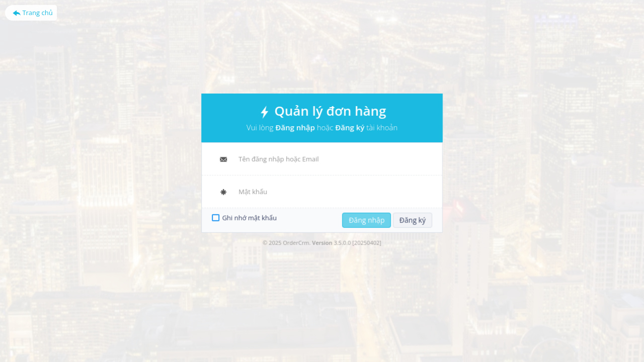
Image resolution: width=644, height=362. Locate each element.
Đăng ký (410, 219)
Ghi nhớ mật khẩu (252, 217)
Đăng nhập (366, 219)
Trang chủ (33, 13)
